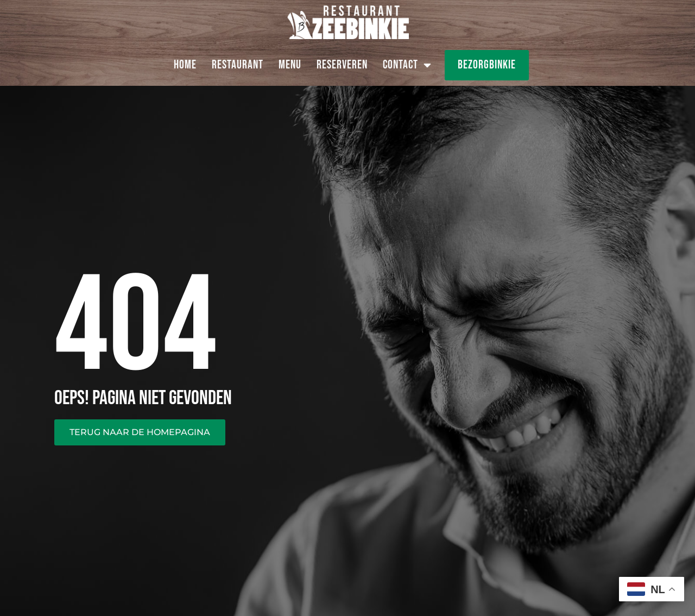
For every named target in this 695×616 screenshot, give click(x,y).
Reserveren (342, 65)
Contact (407, 65)
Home (185, 65)
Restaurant (238, 65)
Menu (290, 65)
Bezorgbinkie (487, 65)
